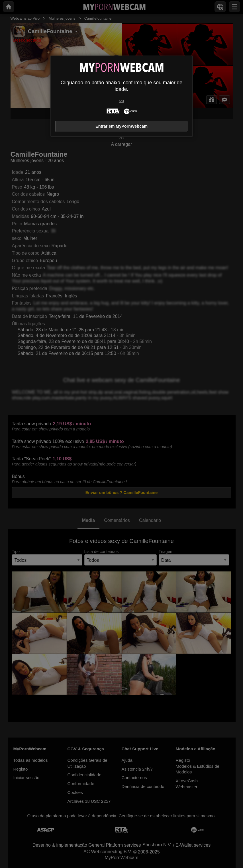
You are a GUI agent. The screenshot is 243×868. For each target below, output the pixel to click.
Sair (121, 101)
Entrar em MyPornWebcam (121, 126)
